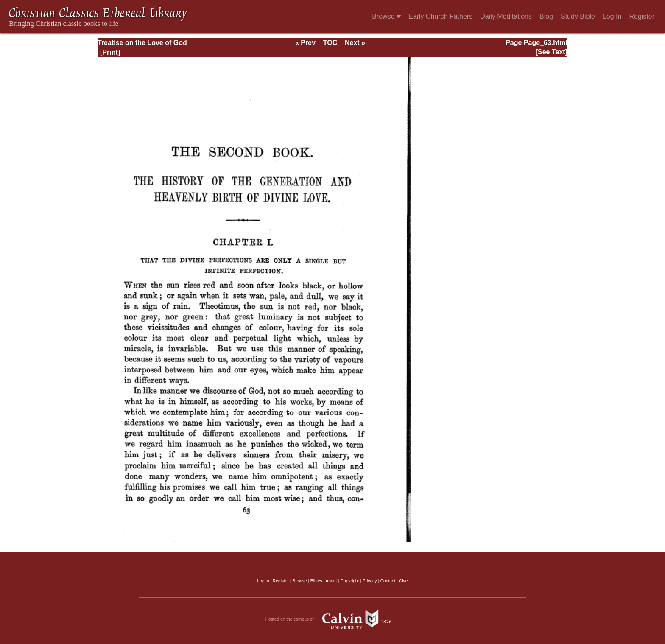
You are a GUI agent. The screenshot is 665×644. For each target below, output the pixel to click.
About (331, 581)
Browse (386, 16)
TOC (330, 43)
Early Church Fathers (440, 16)
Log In (612, 16)
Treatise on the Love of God (142, 43)
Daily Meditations (506, 16)
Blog (546, 16)
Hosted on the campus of (333, 619)
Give (403, 581)
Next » (355, 43)
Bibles (316, 581)
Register (642, 16)
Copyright (350, 581)
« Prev (305, 43)
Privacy (370, 581)
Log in (263, 581)
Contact (388, 581)
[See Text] (552, 52)
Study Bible (578, 16)
